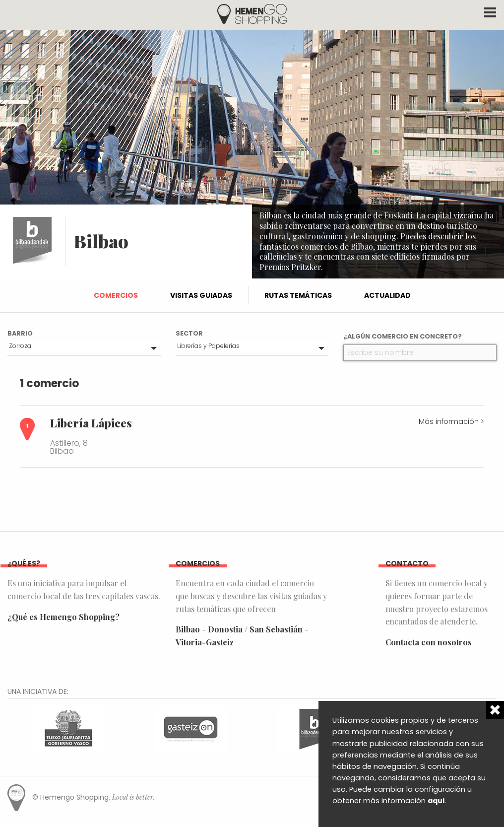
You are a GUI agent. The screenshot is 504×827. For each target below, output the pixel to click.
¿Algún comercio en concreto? (403, 336)
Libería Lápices (91, 423)
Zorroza (20, 346)
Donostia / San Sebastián (255, 629)
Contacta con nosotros (429, 642)
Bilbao (188, 629)
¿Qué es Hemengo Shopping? (63, 617)
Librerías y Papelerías (208, 346)
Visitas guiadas (201, 295)
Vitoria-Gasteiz (205, 642)
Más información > (451, 421)
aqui (436, 801)
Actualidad (387, 295)
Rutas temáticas (298, 295)
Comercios (116, 295)
